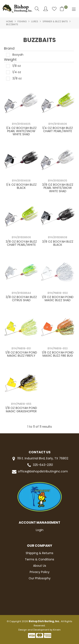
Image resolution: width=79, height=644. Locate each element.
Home (10, 21)
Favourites (54, 9)
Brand (9, 49)
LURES (35, 21)
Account (46, 9)
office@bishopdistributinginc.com (40, 472)
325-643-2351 (40, 465)
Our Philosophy (40, 578)
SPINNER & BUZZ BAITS (55, 21)
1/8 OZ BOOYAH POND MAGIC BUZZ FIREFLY (21, 354)
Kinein (57, 630)
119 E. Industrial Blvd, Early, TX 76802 (39, 459)
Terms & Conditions (39, 559)
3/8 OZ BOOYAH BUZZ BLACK (58, 243)
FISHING (22, 21)
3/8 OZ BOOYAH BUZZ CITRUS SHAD (21, 299)
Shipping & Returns (39, 553)
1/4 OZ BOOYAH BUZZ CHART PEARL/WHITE (58, 129)
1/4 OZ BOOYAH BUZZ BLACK (21, 186)
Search (37, 9)
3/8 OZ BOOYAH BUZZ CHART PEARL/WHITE (21, 243)
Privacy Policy (40, 572)
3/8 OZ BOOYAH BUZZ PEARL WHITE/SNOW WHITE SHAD (58, 188)
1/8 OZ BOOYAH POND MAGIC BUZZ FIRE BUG (58, 354)
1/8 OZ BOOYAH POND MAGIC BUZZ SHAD (58, 299)
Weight (10, 60)
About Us (40, 566)
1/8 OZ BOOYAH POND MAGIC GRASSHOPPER (21, 409)
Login (40, 530)
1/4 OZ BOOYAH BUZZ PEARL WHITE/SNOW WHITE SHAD (21, 131)
